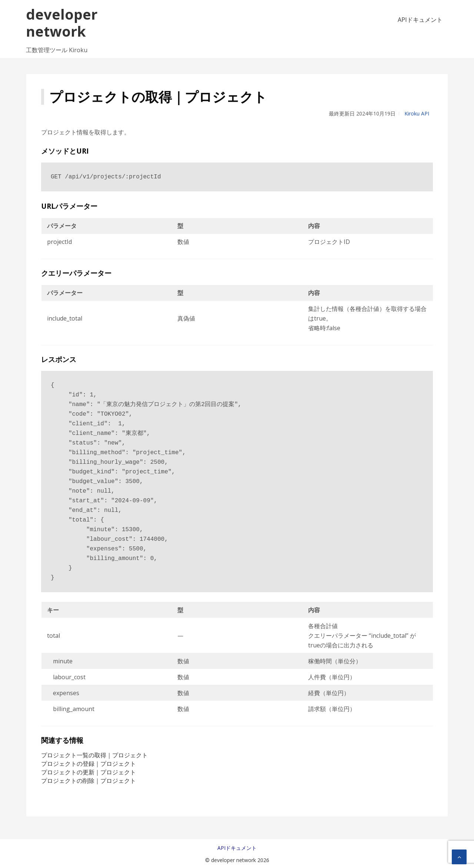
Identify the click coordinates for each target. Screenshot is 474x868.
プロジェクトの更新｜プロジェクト (89, 772)
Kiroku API (417, 113)
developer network (62, 23)
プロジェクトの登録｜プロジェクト (89, 764)
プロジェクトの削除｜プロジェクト (89, 781)
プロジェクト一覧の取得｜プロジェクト (94, 755)
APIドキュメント (420, 20)
